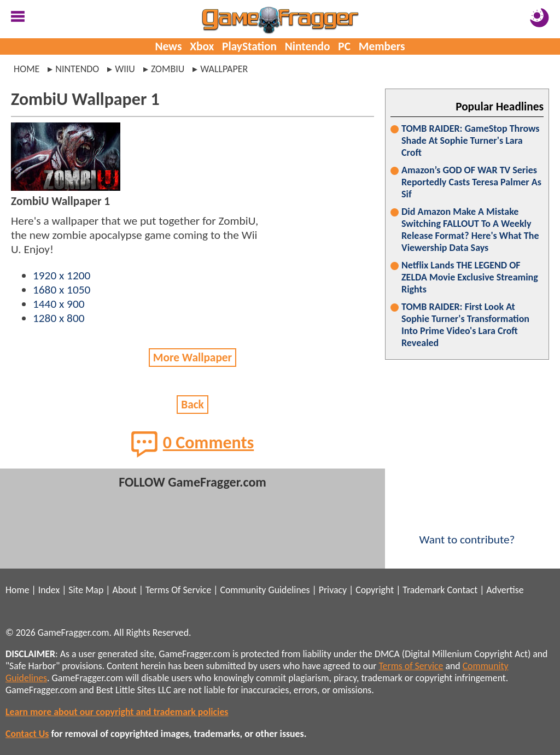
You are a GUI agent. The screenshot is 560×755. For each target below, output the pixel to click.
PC (344, 46)
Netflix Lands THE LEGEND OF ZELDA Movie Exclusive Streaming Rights (470, 277)
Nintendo (308, 46)
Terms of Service (411, 666)
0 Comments (193, 444)
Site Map (86, 590)
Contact (462, 590)
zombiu (168, 69)
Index (49, 590)
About (124, 590)
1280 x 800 (59, 318)
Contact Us (27, 734)
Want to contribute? (467, 532)
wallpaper (224, 69)
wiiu (125, 69)
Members (382, 46)
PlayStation (249, 46)
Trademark (424, 590)
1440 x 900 (59, 304)
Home (27, 69)
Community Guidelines (265, 590)
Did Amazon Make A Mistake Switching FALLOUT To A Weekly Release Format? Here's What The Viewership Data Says (470, 230)
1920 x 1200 (62, 276)
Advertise (505, 590)
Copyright (375, 590)
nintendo (77, 69)
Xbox (202, 46)
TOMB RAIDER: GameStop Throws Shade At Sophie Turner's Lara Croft (471, 141)
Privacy (333, 590)
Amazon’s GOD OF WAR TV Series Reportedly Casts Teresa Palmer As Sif (471, 182)
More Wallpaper (192, 358)
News (168, 46)
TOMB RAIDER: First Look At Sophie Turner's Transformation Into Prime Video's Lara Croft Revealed (465, 325)
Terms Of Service (178, 590)
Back (192, 405)
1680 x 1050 (62, 290)
